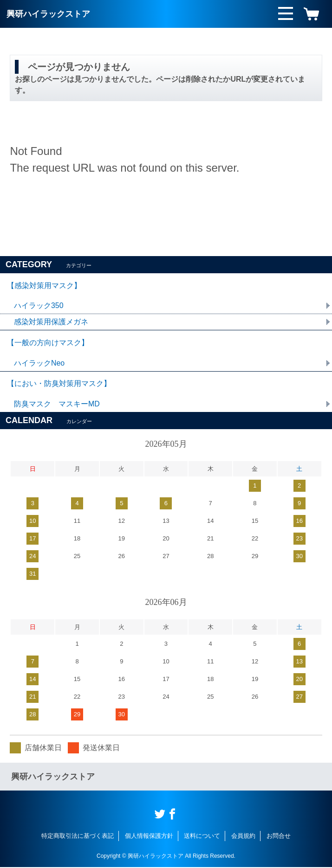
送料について (202, 837)
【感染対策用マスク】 (44, 286)
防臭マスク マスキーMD (57, 405)
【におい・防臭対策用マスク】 (59, 384)
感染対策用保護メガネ (51, 322)
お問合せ (279, 837)
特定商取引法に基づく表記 (78, 837)
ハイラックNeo (39, 363)
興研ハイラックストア (48, 14)
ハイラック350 (39, 306)
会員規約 (243, 837)
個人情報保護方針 (149, 837)
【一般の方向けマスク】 (48, 343)
